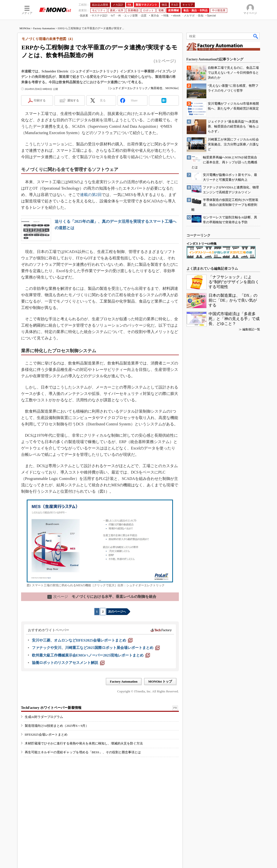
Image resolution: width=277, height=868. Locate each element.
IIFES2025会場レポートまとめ (46, 735)
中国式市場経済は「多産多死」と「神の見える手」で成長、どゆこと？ (234, 319)
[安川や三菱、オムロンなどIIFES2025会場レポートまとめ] (82, 640)
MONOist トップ (160, 681)
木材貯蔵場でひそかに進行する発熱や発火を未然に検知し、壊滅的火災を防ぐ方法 (84, 743)
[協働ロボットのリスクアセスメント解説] (68, 663)
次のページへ (117, 612)
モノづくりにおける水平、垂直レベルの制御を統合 (102, 597)
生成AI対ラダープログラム (44, 717)
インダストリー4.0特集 (202, 244)
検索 (256, 36)
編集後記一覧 (251, 329)
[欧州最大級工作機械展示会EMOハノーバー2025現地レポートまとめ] (91, 655)
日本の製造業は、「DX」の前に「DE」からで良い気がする (233, 300)
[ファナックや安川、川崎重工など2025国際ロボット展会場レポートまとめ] (96, 648)
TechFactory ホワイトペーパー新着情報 (51, 708)
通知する (73, 100)
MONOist (25, 28)
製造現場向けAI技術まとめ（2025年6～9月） (57, 726)
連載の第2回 (91, 195)
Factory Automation (44, 28)
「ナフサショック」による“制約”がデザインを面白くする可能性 (234, 282)
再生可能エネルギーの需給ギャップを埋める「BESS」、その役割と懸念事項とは (83, 752)
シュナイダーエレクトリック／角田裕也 (136, 88)
